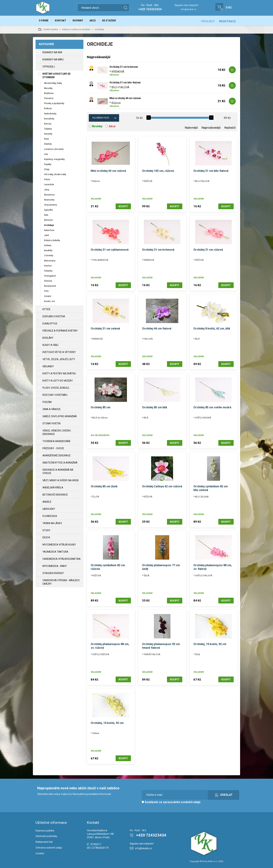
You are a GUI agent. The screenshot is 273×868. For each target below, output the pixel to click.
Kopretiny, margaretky (54, 161)
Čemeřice (49, 100)
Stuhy (46, 532)
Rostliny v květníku (55, 396)
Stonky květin (51, 425)
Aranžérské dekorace (57, 457)
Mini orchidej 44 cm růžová (125, 100)
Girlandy (48, 368)
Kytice (46, 311)
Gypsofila (48, 211)
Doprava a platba (45, 828)
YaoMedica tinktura (55, 553)
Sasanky (48, 135)
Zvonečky (49, 257)
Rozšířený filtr (101, 119)
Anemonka (49, 201)
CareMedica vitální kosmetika (62, 560)
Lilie (46, 156)
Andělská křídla (53, 489)
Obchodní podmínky (46, 833)
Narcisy (48, 125)
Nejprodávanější (211, 129)
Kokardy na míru (53, 61)
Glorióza (48, 282)
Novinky (81, 21)
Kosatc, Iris (49, 303)
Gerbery (48, 247)
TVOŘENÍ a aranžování (56, 443)
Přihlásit (208, 21)
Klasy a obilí (50, 346)
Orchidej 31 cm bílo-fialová (125, 84)
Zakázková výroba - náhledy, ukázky (61, 583)
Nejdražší (230, 129)
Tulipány (48, 130)
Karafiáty (48, 252)
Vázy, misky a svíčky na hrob (61, 482)
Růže (46, 140)
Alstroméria (50, 262)
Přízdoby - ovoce (53, 450)
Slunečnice (49, 196)
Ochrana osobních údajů (49, 845)
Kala (46, 217)
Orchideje (49, 227)
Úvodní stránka (48, 31)
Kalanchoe (49, 232)
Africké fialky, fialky (53, 85)
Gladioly (48, 146)
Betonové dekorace (55, 496)
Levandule (49, 186)
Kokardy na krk (52, 54)
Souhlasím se (171, 799)
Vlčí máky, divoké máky (55, 176)
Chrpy (47, 171)
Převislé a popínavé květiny (60, 332)
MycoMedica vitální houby (59, 546)
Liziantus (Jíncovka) (54, 151)
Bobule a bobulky (52, 242)
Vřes (46, 293)
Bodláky (48, 339)
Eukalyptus (50, 325)
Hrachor (48, 267)
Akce (98, 21)
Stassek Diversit (53, 575)
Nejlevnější (191, 129)
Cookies (40, 851)
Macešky (48, 90)
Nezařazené (50, 288)
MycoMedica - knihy (55, 567)
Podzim (47, 403)
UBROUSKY (49, 510)
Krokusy (48, 110)
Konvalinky (49, 120)
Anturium (48, 222)
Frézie (47, 181)
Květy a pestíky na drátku (59, 375)
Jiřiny (47, 191)
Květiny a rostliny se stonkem (76, 31)
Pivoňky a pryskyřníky (54, 105)
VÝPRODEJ (49, 68)
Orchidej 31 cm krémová (124, 68)
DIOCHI (46, 539)
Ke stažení (115, 21)
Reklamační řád (44, 839)
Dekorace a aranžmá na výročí (58, 473)
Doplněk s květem (54, 318)
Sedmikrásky (50, 115)
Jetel (46, 237)
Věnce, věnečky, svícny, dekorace (57, 434)
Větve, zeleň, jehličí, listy (59, 361)
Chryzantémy (50, 206)
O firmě (44, 21)
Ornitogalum (50, 277)
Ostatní (48, 298)
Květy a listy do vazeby (58, 382)
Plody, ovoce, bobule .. (57, 389)
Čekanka (48, 272)
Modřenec (49, 95)
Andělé (47, 503)
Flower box (50, 517)
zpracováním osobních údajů (182, 799)
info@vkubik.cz (189, 9)
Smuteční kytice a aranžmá (60, 464)
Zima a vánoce (52, 411)
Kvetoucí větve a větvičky (59, 354)
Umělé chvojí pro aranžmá (60, 418)
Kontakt (63, 21)
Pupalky (48, 166)
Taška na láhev (52, 525)
